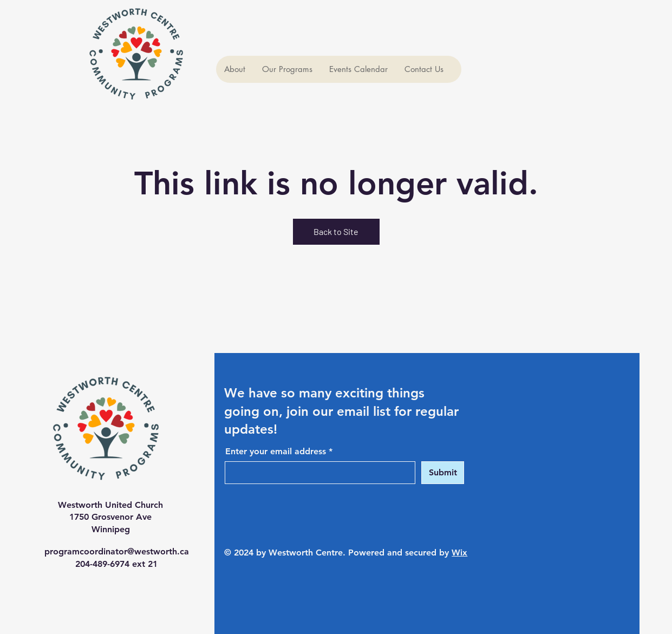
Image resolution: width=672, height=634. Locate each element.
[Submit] (443, 473)
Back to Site (336, 231)
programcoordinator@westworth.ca (117, 551)
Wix (459, 553)
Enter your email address (276, 452)
